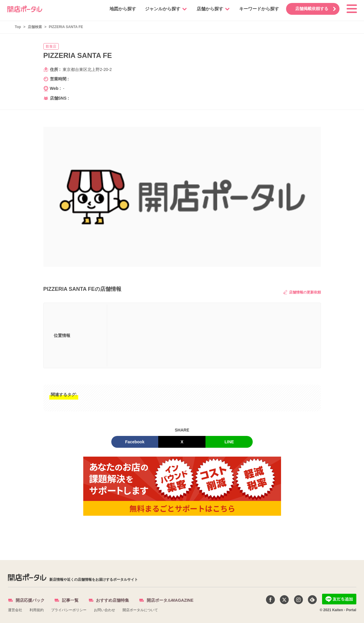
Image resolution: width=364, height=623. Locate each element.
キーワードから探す (257, 9)
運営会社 (15, 610)
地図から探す (121, 9)
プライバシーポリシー (69, 610)
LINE (229, 442)
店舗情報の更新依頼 (302, 292)
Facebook (135, 442)
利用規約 (37, 610)
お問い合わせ (105, 610)
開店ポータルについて (140, 610)
